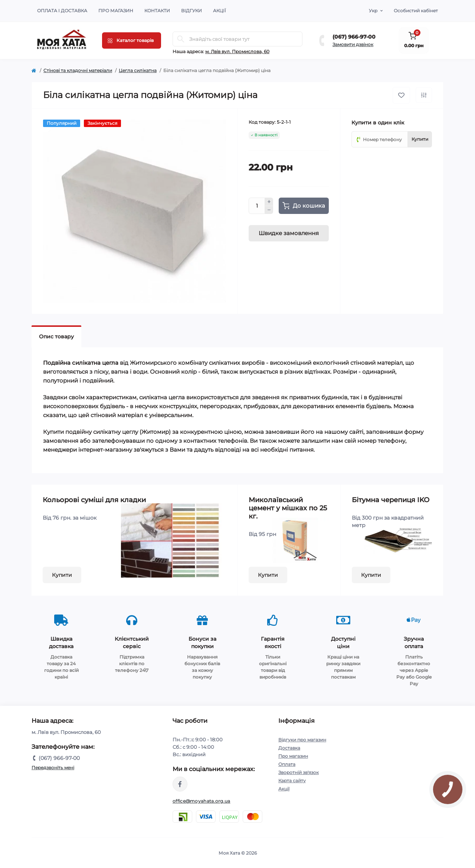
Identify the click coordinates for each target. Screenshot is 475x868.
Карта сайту (292, 781)
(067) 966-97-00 (354, 37)
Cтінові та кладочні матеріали (78, 70)
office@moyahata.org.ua (202, 801)
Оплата (287, 764)
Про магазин (116, 11)
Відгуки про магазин (302, 740)
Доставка (289, 748)
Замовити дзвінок (353, 44)
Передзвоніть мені (53, 768)
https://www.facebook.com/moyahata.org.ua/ (180, 784)
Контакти (157, 11)
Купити (62, 575)
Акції (220, 11)
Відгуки (191, 11)
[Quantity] (257, 206)
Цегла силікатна (138, 70)
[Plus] (269, 202)
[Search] (181, 39)
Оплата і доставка (62, 11)
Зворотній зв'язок (299, 772)
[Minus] (269, 210)
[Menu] (132, 40)
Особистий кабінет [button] (416, 11)
